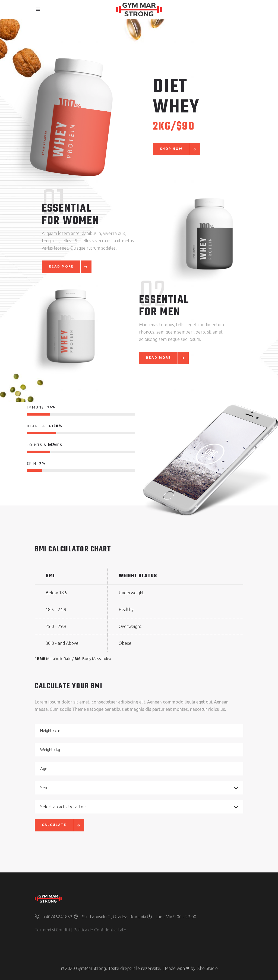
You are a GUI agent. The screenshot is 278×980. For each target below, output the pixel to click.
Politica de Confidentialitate (100, 930)
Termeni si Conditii (52, 930)
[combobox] (139, 788)
